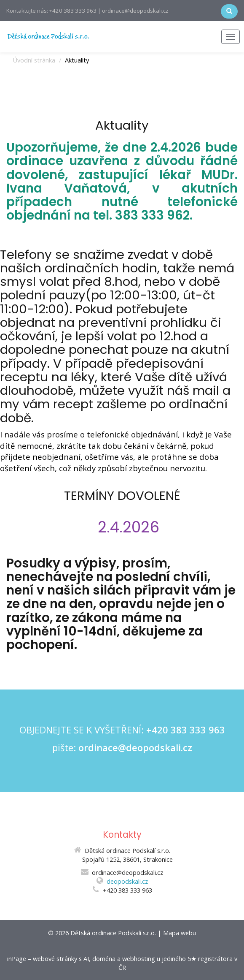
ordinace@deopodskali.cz (135, 747)
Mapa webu (180, 933)
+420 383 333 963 (186, 730)
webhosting (139, 958)
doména (104, 958)
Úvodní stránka (34, 60)
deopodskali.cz (127, 881)
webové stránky (55, 958)
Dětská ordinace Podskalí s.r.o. (113, 933)
